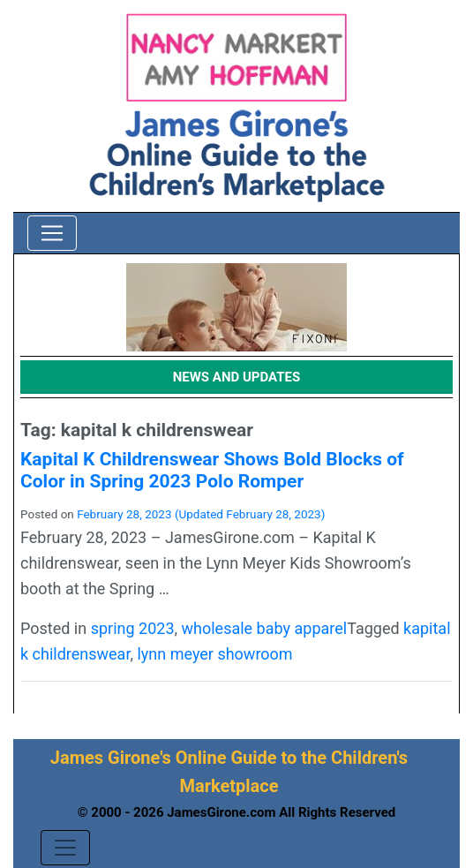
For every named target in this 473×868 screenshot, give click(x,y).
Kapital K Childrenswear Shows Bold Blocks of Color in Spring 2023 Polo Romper (212, 470)
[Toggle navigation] (52, 233)
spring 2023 (133, 628)
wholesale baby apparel (265, 628)
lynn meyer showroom (214, 654)
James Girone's (111, 758)
